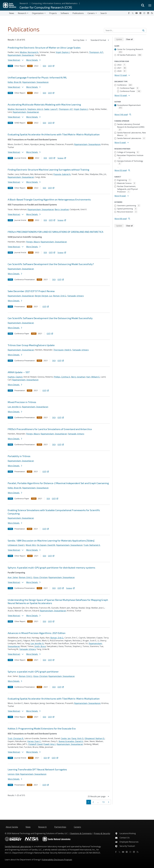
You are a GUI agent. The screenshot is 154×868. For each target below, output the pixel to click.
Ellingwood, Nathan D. (95, 738)
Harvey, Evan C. (34, 741)
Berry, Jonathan (62, 209)
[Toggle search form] (143, 5)
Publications (78, 13)
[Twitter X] (133, 13)
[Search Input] (125, 30)
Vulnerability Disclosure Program (57, 860)
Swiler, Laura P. (51, 109)
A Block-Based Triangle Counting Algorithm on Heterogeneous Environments (49, 199)
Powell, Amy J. (50, 744)
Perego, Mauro (33, 242)
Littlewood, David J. (16, 545)
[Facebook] (129, 13)
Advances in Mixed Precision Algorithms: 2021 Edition (37, 633)
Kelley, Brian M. (15, 82)
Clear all (130, 39)
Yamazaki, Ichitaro (76, 296)
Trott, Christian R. (16, 738)
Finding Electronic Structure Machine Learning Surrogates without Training (48, 170)
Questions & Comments (81, 833)
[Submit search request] (143, 30)
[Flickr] (140, 13)
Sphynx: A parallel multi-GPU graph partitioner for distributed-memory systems (51, 568)
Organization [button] (38, 13)
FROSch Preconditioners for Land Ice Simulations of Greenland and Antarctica (50, 429)
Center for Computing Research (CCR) (46, 7)
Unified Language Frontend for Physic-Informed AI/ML (37, 77)
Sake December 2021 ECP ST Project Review (31, 291)
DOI (44, 66)
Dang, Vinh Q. (78, 738)
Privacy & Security (102, 833)
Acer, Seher (13, 577)
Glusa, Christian (40, 577)
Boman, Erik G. (60, 296)
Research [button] (22, 13)
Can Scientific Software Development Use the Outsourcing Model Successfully (50, 318)
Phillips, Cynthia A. (62, 377)
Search (104, 13)
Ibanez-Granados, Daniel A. (71, 741)
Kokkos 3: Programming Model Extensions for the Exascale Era (42, 728)
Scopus (62, 158)
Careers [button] (91, 13)
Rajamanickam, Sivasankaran (21, 55)
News (12, 13)
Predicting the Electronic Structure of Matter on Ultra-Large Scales (44, 48)
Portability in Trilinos (19, 456)
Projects (53, 13)
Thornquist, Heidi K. (62, 350)
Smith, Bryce (40, 646)
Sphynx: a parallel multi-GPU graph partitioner (33, 672)
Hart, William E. (93, 377)
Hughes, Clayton (15, 377)
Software (65, 13)
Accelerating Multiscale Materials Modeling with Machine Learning (44, 104)
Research (24, 3)
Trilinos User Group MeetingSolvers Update (31, 345)
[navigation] (80, 40)
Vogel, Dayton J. (63, 52)
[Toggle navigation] (5, 13)
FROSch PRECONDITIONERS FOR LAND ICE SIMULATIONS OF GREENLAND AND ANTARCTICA (55, 232)
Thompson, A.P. (96, 52)
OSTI (51, 66)
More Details (33, 60)
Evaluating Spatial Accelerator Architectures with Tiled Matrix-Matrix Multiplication (54, 134)
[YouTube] (137, 13)
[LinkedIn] (148, 13)
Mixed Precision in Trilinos (22, 402)
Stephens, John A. (35, 109)
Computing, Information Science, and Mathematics (55, 3)
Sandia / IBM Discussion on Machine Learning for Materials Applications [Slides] (51, 541)
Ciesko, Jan (66, 738)
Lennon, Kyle (13, 774)
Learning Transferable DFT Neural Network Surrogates (37, 769)
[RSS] (152, 13)
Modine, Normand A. (29, 52)
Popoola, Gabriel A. (62, 174)
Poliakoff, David (35, 744)
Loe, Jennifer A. (14, 407)
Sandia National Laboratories (18, 847)
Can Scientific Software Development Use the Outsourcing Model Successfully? (51, 264)
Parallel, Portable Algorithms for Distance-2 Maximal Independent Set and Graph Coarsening (58, 483)
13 (104, 802)
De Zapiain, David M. (46, 545)
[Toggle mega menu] (150, 5)
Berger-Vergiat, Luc (44, 296)
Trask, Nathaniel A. (92, 545)
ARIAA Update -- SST (19, 372)
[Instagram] (144, 13)
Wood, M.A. (31, 545)
